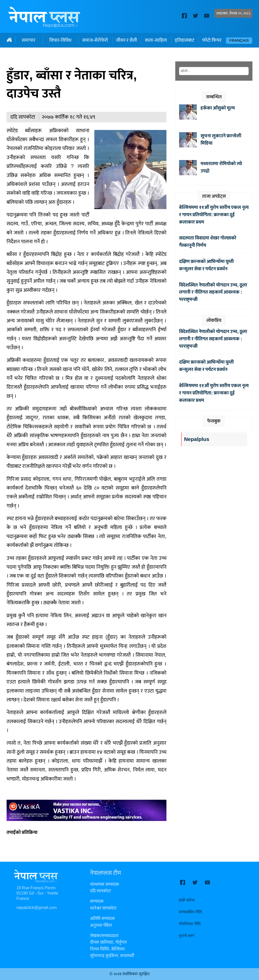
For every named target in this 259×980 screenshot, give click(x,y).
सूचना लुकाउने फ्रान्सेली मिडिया (221, 139)
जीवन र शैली (126, 40)
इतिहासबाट (185, 40)
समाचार (29, 40)
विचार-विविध (60, 40)
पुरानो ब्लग (187, 936)
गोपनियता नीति (190, 924)
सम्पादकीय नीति (190, 912)
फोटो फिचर (212, 40)
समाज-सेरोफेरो (95, 40)
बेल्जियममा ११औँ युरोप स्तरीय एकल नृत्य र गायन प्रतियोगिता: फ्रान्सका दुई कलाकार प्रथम (214, 215)
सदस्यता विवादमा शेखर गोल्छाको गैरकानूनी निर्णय (208, 242)
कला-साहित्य (156, 40)
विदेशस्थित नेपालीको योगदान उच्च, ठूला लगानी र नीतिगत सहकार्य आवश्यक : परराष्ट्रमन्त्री (213, 292)
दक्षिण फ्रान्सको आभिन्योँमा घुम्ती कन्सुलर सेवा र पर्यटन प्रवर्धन (206, 265)
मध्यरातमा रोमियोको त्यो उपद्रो (221, 167)
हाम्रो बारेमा (187, 900)
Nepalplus (197, 439)
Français (239, 41)
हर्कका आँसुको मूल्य (218, 108)
